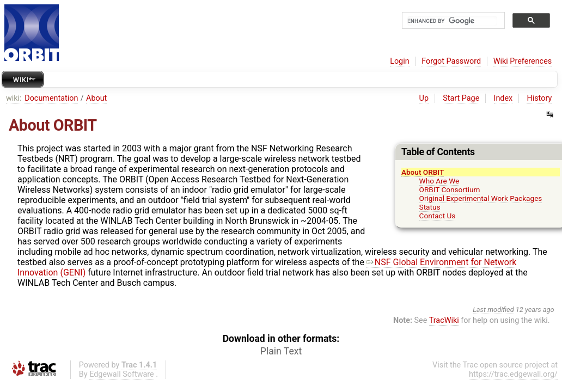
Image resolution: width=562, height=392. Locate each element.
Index (503, 98)
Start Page (461, 98)
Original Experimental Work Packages (481, 198)
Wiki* (23, 80)
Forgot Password (451, 61)
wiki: (14, 98)
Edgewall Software (122, 374)
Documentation (51, 98)
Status (430, 207)
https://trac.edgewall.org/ (513, 374)
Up (424, 98)
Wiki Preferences (523, 61)
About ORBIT (423, 172)
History (539, 98)
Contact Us (438, 216)
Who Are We (439, 181)
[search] (452, 21)
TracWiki (444, 320)
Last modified (493, 310)
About (96, 98)
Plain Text (281, 351)
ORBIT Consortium (450, 189)
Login (400, 61)
